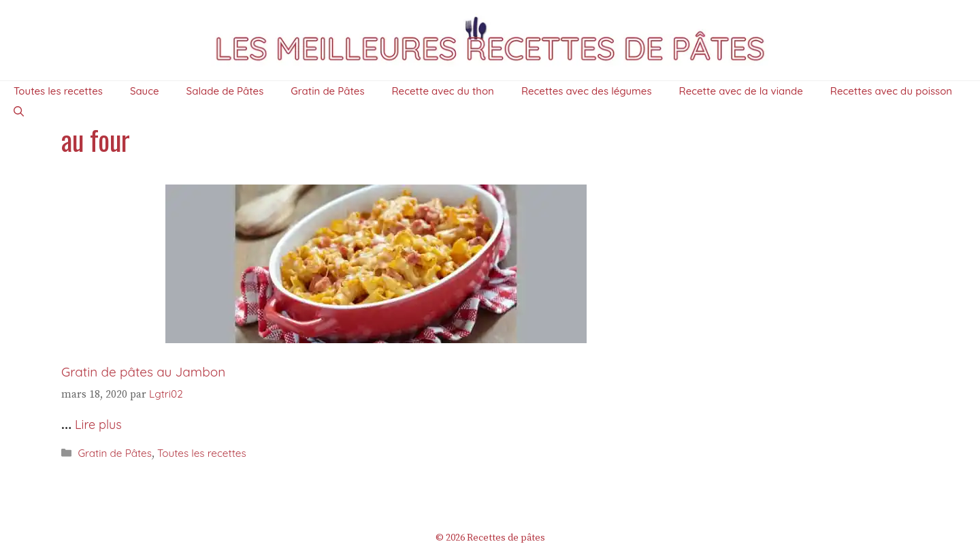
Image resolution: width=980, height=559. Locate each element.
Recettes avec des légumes (587, 91)
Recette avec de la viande (741, 91)
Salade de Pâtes (225, 91)
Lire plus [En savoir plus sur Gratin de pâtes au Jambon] (98, 425)
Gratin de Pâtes (327, 91)
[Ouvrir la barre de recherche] (19, 112)
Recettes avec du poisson (891, 91)
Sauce (145, 91)
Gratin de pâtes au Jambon (143, 372)
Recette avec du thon (443, 91)
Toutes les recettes (58, 91)
